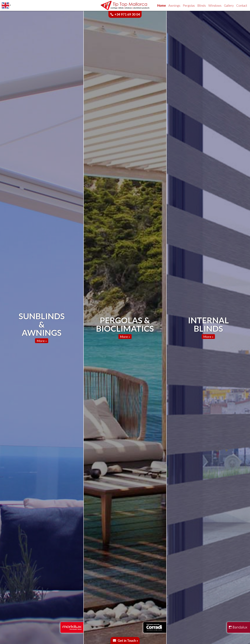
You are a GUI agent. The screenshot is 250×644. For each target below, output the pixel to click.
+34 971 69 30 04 (127, 14)
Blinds (202, 5)
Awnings (174, 5)
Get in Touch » (128, 640)
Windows (215, 5)
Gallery (229, 5)
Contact (242, 5)
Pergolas (189, 5)
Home (162, 5)
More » (42, 341)
